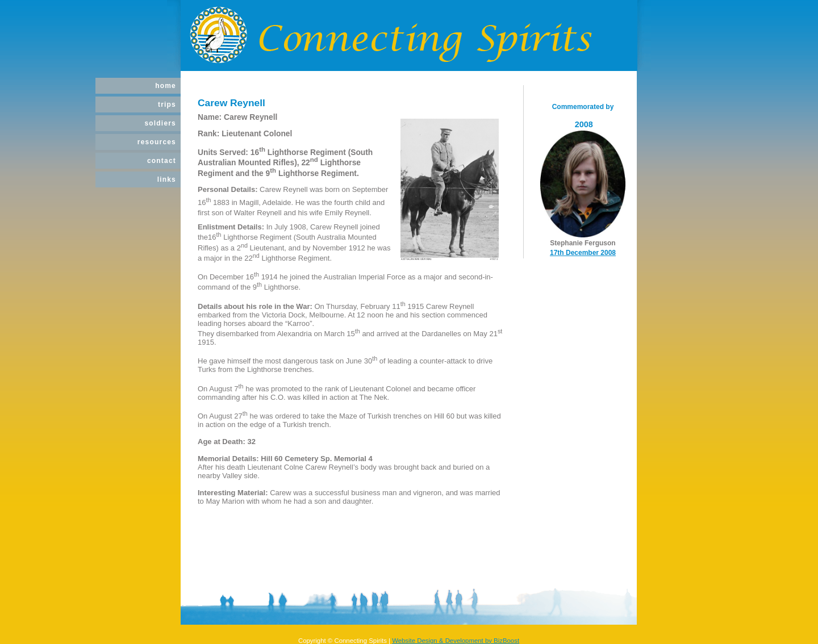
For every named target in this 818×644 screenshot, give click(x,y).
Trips (167, 104)
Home (166, 86)
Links (167, 179)
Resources (157, 142)
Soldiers (160, 123)
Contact (162, 161)
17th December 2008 (583, 253)
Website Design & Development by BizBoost (456, 641)
